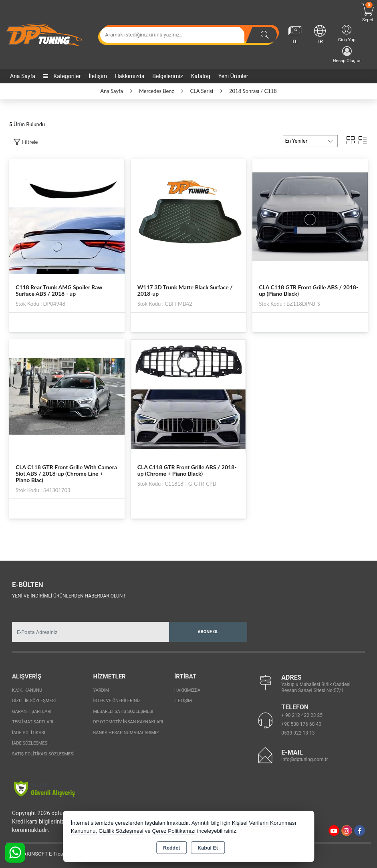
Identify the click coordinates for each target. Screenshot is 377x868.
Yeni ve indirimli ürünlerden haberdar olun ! (69, 596)
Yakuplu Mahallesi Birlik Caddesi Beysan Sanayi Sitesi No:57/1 (316, 687)
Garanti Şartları (32, 712)
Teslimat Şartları (33, 722)
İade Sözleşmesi (30, 743)
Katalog (201, 76)
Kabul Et (208, 848)
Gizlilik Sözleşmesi (34, 701)
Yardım (101, 690)
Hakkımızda (130, 76)
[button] (25, 142)
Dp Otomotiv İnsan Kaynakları (128, 722)
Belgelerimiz (167, 76)
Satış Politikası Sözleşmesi (43, 754)
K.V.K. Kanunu (27, 690)
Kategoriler (62, 76)
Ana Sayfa (23, 76)
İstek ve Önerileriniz (117, 701)
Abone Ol (208, 632)
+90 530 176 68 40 (301, 724)
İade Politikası (29, 733)
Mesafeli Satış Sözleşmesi (123, 712)
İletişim (98, 76)
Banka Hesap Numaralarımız (126, 733)
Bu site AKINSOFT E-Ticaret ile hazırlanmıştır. (58, 854)
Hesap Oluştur (347, 55)
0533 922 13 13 (298, 733)
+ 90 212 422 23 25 (302, 715)
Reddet (171, 848)
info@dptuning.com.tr (304, 759)
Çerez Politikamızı (174, 831)
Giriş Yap (347, 33)
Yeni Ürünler (233, 76)
